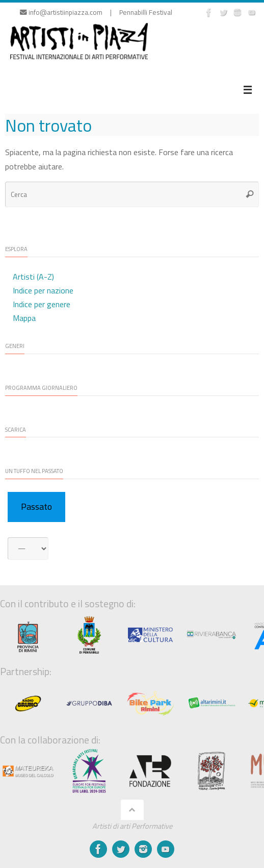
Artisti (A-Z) (33, 277)
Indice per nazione (43, 290)
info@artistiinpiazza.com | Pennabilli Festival (96, 12)
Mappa (24, 318)
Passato (36, 506)
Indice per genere (42, 304)
